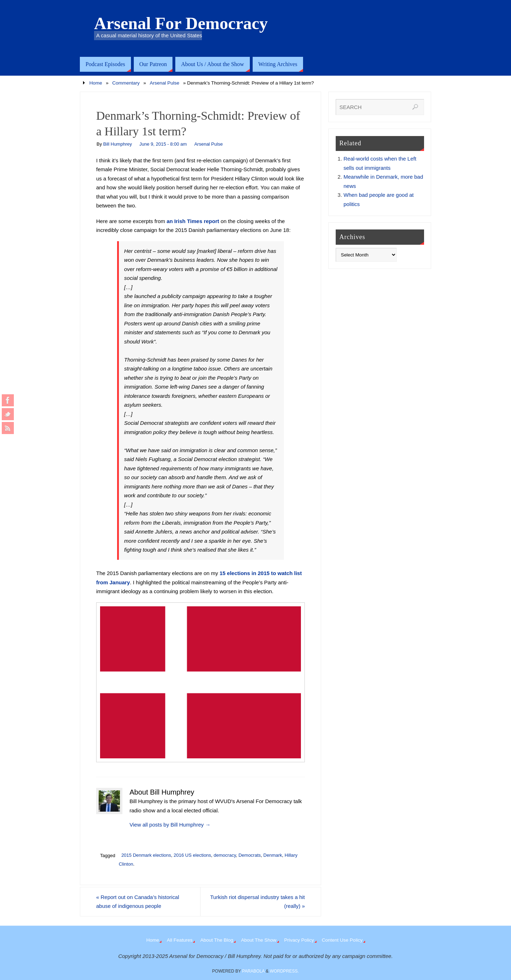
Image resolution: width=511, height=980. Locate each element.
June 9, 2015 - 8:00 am (163, 144)
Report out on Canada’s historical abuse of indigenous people (138, 902)
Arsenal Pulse (164, 83)
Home (96, 83)
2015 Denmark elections (146, 855)
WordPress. (284, 971)
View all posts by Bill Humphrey (170, 825)
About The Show (259, 940)
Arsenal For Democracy (181, 23)
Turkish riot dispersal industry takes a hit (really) (257, 902)
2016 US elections (192, 855)
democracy (225, 855)
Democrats (250, 855)
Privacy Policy (299, 940)
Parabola (253, 971)
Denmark (273, 855)
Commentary (126, 83)
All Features (180, 940)
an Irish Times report (193, 221)
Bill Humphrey (118, 144)
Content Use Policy (342, 940)
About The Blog (217, 940)
